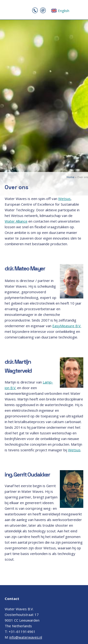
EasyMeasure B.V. (67, 326)
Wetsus (64, 199)
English (60, 11)
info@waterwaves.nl (26, 637)
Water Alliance (16, 221)
